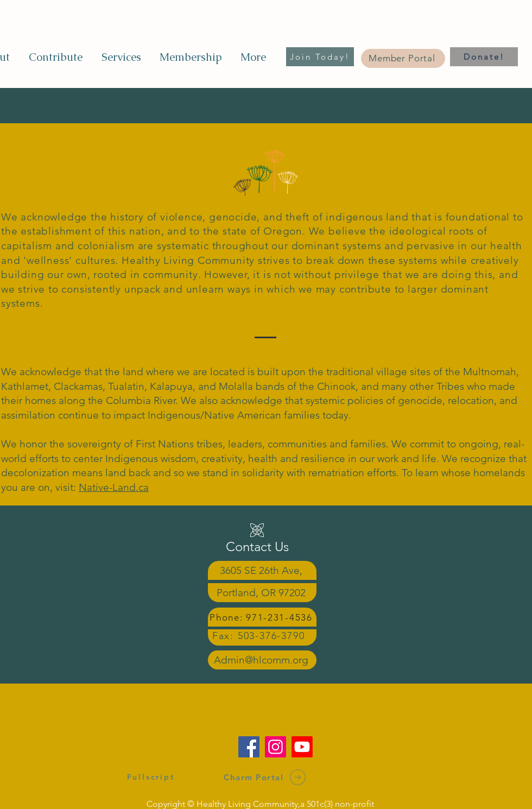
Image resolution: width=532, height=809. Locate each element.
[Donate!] (484, 57)
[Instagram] (275, 747)
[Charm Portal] (266, 777)
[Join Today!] (320, 57)
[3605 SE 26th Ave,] (262, 570)
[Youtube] (302, 747)
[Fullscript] (151, 777)
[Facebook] (249, 747)
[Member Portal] (403, 58)
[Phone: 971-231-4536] (262, 617)
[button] (121, 57)
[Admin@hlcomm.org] (262, 660)
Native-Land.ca (114, 487)
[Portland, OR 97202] (262, 593)
